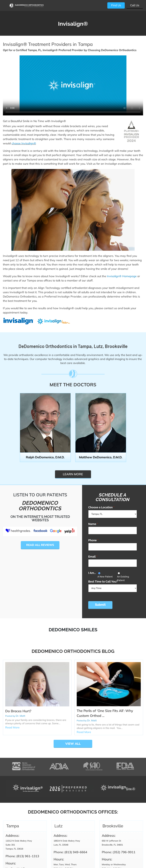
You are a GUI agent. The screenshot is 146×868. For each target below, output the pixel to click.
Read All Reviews (40, 545)
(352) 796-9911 (124, 852)
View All (73, 744)
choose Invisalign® (24, 143)
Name (93, 524)
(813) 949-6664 (76, 852)
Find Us (116, 5)
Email (93, 557)
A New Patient (105, 577)
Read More (12, 727)
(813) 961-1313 (28, 856)
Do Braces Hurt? (18, 711)
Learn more (73, 474)
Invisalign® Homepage (122, 276)
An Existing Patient (123, 579)
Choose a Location (101, 507)
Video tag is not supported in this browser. (73, 85)
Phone (93, 540)
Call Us (135, 5)
